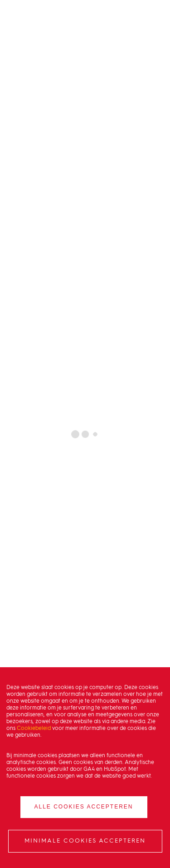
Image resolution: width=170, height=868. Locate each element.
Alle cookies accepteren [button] (83, 807)
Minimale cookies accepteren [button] (85, 841)
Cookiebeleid (34, 729)
